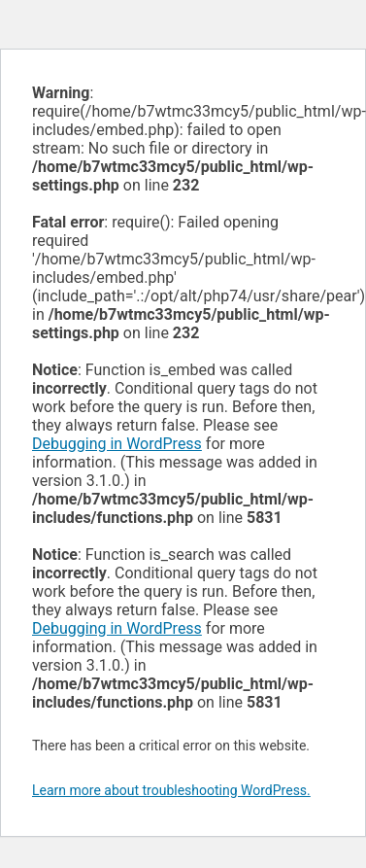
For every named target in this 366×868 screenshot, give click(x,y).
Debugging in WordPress (117, 444)
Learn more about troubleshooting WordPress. (171, 790)
